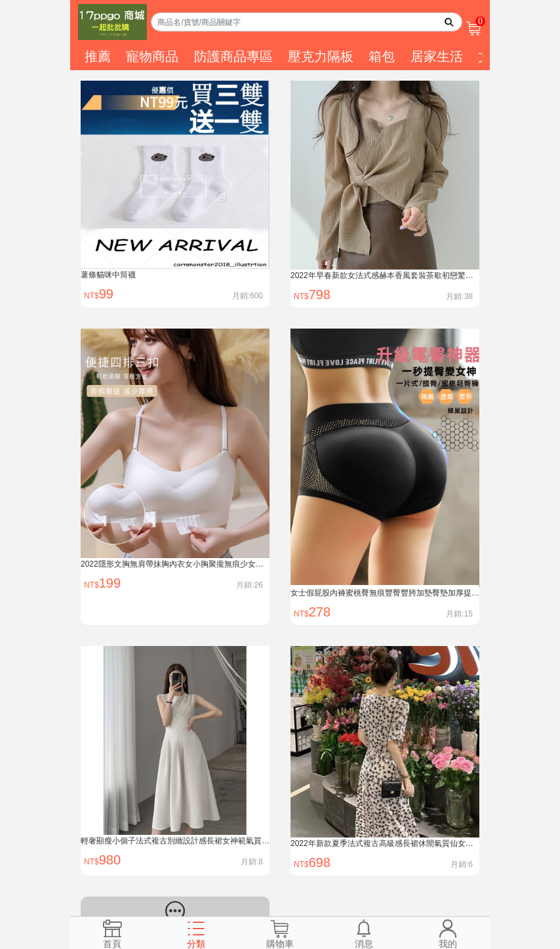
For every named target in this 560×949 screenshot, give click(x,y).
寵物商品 (152, 56)
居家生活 (437, 56)
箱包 (382, 56)
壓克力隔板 (321, 56)
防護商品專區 (233, 56)
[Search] (307, 22)
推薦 (98, 56)
